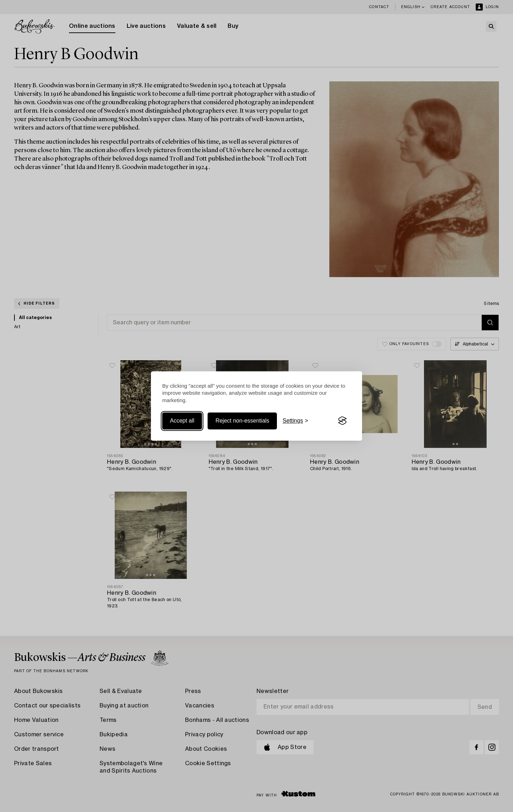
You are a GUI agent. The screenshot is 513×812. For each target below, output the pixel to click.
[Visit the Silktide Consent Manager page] (342, 421)
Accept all (182, 421)
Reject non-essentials (242, 421)
